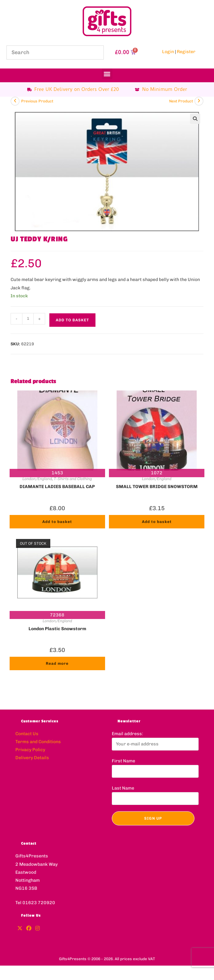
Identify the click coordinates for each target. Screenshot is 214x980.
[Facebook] (29, 929)
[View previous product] (15, 101)
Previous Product (37, 101)
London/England (37, 479)
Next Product (181, 101)
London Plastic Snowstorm (57, 629)
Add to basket (72, 320)
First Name (123, 761)
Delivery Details (32, 758)
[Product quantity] (28, 319)
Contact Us (27, 734)
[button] (107, 74)
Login (168, 52)
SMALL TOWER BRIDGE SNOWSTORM (157, 487)
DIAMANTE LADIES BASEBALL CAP (57, 487)
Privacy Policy (30, 750)
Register (186, 52)
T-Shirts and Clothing (73, 479)
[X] (20, 929)
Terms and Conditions (38, 742)
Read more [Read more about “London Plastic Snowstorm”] (57, 663)
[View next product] (199, 101)
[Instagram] (37, 929)
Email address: (128, 734)
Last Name (123, 788)
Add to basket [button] (57, 522)
